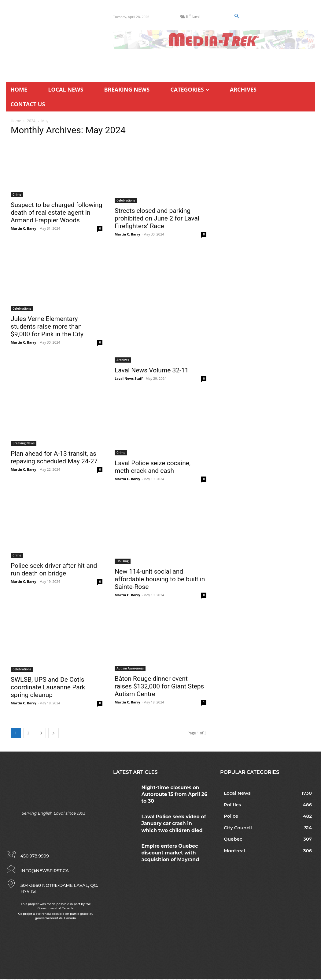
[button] (237, 17)
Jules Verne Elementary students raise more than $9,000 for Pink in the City (47, 326)
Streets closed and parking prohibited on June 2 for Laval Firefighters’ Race (157, 218)
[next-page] (53, 733)
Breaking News (24, 443)
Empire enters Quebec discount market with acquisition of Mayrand (174, 842)
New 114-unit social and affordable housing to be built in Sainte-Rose (160, 579)
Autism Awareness (130, 668)
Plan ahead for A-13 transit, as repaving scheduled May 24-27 (54, 457)
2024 (31, 121)
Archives (123, 360)
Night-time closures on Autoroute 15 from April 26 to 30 (174, 790)
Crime (17, 194)
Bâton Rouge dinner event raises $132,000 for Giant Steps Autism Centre (159, 686)
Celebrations (126, 200)
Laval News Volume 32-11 (152, 370)
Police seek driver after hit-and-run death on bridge (55, 569)
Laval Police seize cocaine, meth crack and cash (153, 467)
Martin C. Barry (24, 228)
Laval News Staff (129, 378)
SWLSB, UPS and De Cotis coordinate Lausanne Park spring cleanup (48, 687)
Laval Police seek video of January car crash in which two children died (173, 816)
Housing (123, 561)
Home (16, 121)
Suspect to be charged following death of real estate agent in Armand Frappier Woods (57, 213)
